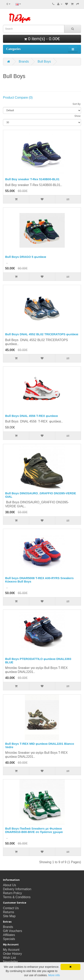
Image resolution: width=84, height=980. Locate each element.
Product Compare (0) (18, 98)
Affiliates (9, 935)
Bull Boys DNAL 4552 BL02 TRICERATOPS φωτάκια (42, 334)
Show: (78, 116)
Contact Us (11, 908)
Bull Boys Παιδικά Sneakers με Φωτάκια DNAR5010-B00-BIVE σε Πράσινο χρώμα (34, 830)
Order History (12, 954)
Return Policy (12, 893)
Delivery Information (17, 889)
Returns (9, 912)
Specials (9, 939)
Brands (24, 62)
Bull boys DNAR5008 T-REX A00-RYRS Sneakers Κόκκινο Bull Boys (39, 580)
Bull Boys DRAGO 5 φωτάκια (26, 257)
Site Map (9, 916)
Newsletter (11, 962)
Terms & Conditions (17, 897)
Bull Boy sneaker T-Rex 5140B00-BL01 (32, 179)
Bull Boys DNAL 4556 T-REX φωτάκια (31, 416)
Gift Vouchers (13, 931)
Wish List (9, 958)
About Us (10, 885)
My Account (11, 950)
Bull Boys (44, 62)
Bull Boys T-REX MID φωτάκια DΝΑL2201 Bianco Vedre (40, 745)
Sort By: (77, 104)
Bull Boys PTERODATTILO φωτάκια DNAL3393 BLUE (38, 661)
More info (54, 975)
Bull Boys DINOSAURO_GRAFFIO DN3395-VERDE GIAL (41, 495)
